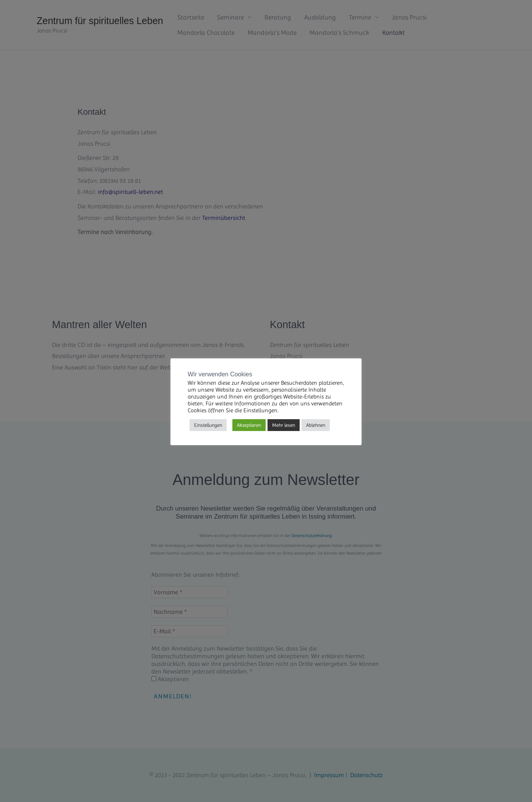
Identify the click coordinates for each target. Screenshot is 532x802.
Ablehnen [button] (316, 425)
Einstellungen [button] (208, 425)
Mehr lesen (284, 425)
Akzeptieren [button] (249, 425)
